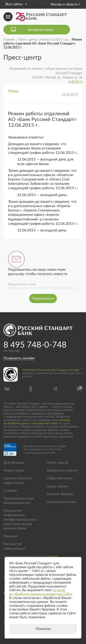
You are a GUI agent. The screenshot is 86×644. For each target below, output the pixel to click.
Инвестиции (14, 470)
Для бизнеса (14, 463)
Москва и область (65, 5)
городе (52, 556)
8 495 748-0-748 (35, 345)
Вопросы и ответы (62, 470)
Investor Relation (60, 494)
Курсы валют (58, 486)
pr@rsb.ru (76, 82)
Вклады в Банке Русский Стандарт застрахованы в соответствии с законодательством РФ (45, 449)
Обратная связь (60, 478)
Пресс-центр (57, 463)
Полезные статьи (61, 502)
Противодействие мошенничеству (19, 501)
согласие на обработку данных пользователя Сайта (37, 422)
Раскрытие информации (14, 546)
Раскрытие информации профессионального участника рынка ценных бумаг (20, 519)
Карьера (10, 536)
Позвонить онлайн (19, 358)
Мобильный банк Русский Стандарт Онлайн (51, 370)
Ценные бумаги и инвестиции (18, 480)
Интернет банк (40, 30)
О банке (10, 491)
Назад (13, 91)
